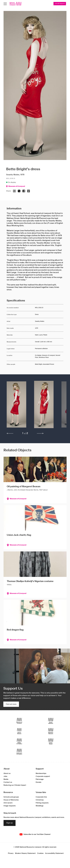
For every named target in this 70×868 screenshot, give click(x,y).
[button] (16, 405)
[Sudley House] (51, 741)
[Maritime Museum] (51, 731)
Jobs (5, 776)
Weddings (40, 806)
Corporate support (43, 776)
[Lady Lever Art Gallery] (19, 752)
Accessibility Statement (54, 853)
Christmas (40, 800)
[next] (40, 433)
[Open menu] (5, 4)
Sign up (10, 823)
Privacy (11, 853)
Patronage (40, 779)
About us (7, 773)
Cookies (40, 853)
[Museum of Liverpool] (19, 721)
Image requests (10, 806)
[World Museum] (51, 721)
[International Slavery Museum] (19, 731)
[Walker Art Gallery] (19, 741)
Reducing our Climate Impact (15, 785)
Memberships (41, 773)
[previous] (10, 433)
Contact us (8, 782)
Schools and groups (11, 797)
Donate (38, 782)
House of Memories (11, 800)
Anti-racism (8, 803)
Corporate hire (41, 797)
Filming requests (42, 803)
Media (6, 779)
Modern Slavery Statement (25, 853)
